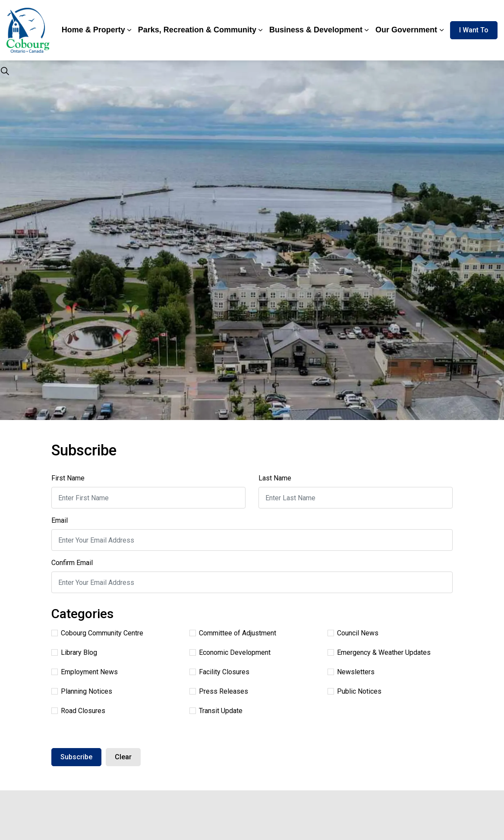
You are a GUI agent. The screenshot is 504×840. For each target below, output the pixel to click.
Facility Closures (219, 672)
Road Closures (78, 711)
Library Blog (74, 652)
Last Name (275, 478)
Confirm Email (72, 563)
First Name (68, 478)
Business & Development (316, 30)
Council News (353, 633)
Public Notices (354, 691)
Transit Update (216, 711)
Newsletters (351, 672)
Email (60, 520)
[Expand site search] (5, 71)
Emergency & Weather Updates (379, 652)
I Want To (474, 30)
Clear (123, 757)
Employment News (85, 672)
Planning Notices (82, 691)
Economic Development (230, 652)
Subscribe (76, 757)
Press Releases (219, 691)
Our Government (406, 30)
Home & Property (93, 30)
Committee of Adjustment (233, 633)
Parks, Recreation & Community (197, 30)
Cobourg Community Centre (97, 633)
